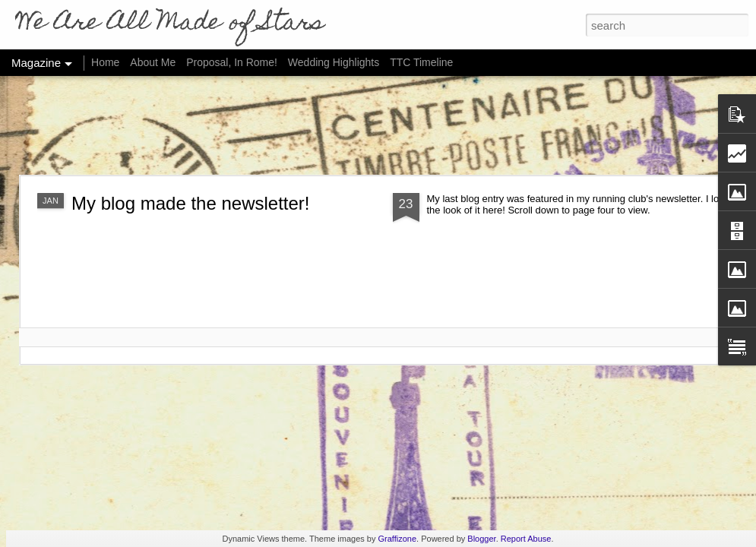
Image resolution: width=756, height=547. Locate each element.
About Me (153, 62)
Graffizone (398, 539)
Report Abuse (526, 539)
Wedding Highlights (335, 62)
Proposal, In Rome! (232, 62)
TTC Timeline (421, 62)
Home (105, 62)
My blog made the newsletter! (191, 203)
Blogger (481, 539)
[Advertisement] (378, 125)
